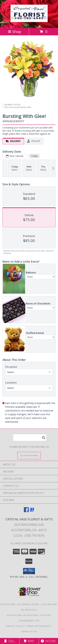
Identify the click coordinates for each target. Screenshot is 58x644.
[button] (29, 571)
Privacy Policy (15, 626)
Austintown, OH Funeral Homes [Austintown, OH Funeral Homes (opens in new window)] (20, 604)
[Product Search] (30, 438)
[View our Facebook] (26, 511)
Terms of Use (29, 631)
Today (34, 156)
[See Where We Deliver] (29, 455)
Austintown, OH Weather (22, 615)
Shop (15, 32)
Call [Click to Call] (10, 641)
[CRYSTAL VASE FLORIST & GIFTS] (29, 20)
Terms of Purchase (38, 626)
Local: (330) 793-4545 (29, 535)
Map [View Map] (29, 641)
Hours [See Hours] (48, 641)
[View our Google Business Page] (32, 511)
